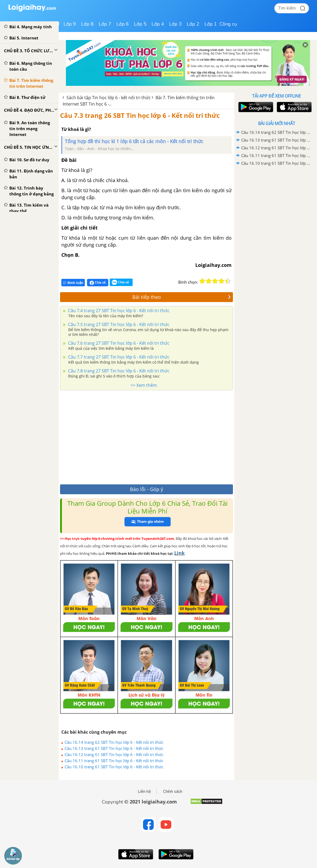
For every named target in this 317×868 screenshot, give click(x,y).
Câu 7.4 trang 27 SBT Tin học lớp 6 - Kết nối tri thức (118, 311)
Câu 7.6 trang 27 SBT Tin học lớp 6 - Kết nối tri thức (118, 343)
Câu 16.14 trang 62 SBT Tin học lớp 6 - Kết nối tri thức (114, 742)
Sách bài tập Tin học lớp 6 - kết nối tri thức (109, 98)
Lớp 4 (158, 24)
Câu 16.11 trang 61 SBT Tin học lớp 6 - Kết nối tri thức (114, 761)
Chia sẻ (98, 283)
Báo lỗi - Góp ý (146, 489)
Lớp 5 (140, 24)
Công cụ (228, 24)
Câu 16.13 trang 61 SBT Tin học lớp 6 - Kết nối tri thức (114, 748)
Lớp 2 (193, 24)
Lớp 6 (123, 24)
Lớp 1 (211, 24)
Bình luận (73, 283)
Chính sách (173, 791)
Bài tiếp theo (182, 297)
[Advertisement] (146, 436)
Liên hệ (144, 791)
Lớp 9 (70, 24)
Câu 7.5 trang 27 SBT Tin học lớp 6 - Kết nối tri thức (118, 324)
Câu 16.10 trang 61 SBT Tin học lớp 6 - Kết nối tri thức (114, 767)
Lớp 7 (105, 24)
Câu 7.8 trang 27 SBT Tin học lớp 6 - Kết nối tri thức (118, 371)
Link (179, 553)
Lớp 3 (175, 24)
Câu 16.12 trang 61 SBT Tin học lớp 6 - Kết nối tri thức (114, 754)
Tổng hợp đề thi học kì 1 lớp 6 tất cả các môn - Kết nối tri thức (134, 141)
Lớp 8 (87, 24)
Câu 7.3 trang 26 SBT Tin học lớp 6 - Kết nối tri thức (140, 115)
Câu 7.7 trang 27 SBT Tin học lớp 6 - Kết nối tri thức (118, 357)
